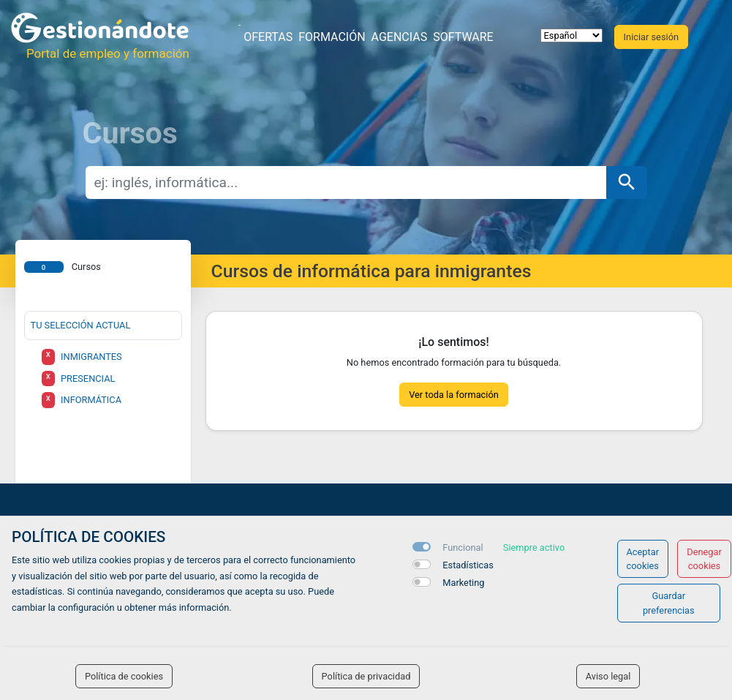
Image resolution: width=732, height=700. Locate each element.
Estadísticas (468, 565)
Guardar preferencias (669, 603)
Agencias (400, 37)
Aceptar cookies (643, 559)
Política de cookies (124, 676)
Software (463, 37)
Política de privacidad (366, 676)
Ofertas (268, 37)
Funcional (463, 547)
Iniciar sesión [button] (651, 37)
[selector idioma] (571, 35)
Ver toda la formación (454, 395)
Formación (332, 37)
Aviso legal (608, 676)
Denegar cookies (704, 559)
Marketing (463, 583)
